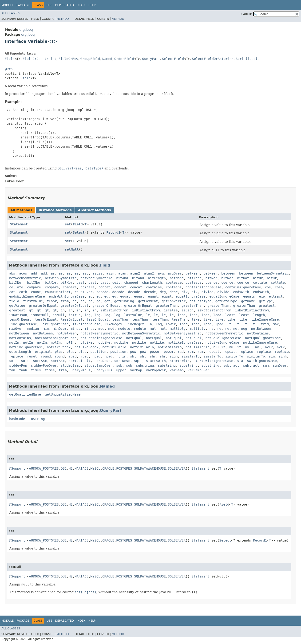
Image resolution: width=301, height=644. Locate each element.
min (46, 329)
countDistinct (58, 292)
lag (87, 315)
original (43, 352)
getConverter (174, 301)
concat (104, 287)
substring (145, 365)
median (33, 329)
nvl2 (269, 347)
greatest (267, 306)
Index (81, 5)
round (46, 356)
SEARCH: (246, 14)
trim (63, 370)
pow (133, 352)
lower (171, 324)
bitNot (243, 278)
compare (34, 287)
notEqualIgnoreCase (223, 338)
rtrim (121, 356)
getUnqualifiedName (63, 394)
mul (153, 329)
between (192, 273)
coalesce (174, 283)
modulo (124, 329)
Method (63, 19)
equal (125, 296)
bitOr (258, 278)
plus (59, 352)
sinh (283, 356)
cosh (279, 287)
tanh (23, 370)
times (36, 370)
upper (121, 370)
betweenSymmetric (273, 273)
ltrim (264, 324)
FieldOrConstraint (39, 59)
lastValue (133, 315)
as (53, 273)
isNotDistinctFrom (214, 310)
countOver (83, 292)
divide (208, 292)
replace (246, 352)
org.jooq (26, 30)
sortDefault (80, 361)
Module (8, 5)
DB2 (64, 468)
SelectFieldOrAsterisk (213, 59)
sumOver (280, 365)
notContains (258, 333)
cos (268, 287)
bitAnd (122, 278)
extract (276, 296)
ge (75, 301)
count (36, 292)
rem (191, 352)
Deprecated (64, 5)
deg (163, 292)
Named (107, 59)
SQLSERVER (177, 468)
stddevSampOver (98, 365)
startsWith (156, 361)
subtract (231, 365)
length (259, 315)
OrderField (124, 59)
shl (133, 356)
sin (272, 356)
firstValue (33, 301)
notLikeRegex (59, 347)
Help (92, 5)
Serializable (248, 59)
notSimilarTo (114, 347)
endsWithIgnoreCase (27, 296)
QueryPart (151, 59)
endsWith (241, 292)
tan (12, 370)
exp (262, 296)
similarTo (190, 356)
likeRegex (113, 324)
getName (248, 301)
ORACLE (108, 468)
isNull (59, 315)
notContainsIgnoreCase (56, 338)
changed (131, 283)
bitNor (212, 278)
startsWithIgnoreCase (213, 361)
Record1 (113, 232)
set (68, 224)
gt (31, 310)
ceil (116, 283)
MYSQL (95, 468)
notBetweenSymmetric (99, 333)
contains (154, 287)
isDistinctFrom (114, 310)
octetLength (20, 352)
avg (161, 273)
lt (229, 324)
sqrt (138, 361)
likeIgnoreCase (265, 319)
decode (102, 292)
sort (13, 361)
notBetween (261, 329)
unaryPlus (103, 370)
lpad (184, 324)
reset (32, 356)
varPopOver (156, 370)
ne (211, 329)
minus (75, 329)
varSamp (177, 370)
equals (249, 296)
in (63, 310)
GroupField (90, 59)
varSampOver (199, 370)
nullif (219, 347)
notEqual (134, 338)
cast (81, 283)
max (276, 324)
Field (10, 59)
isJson (188, 310)
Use (49, 5)
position (98, 352)
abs (12, 273)
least (230, 315)
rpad (73, 356)
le (148, 315)
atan (122, 273)
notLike (85, 342)
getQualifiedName (25, 394)
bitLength (157, 278)
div (184, 292)
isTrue (75, 315)
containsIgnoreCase (203, 287)
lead (182, 315)
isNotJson (18, 315)
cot (12, 292)
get (107, 301)
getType (266, 301)
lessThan (120, 319)
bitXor (51, 283)
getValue (17, 306)
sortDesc (102, 361)
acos (23, 273)
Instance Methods (55, 210)
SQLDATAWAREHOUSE (150, 468)
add (34, 273)
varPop (136, 370)
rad (181, 352)
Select (79, 232)
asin (110, 273)
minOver (60, 329)
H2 (71, 468)
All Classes (11, 13)
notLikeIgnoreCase (184, 342)
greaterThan (167, 306)
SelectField (173, 59)
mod (101, 329)
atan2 (135, 273)
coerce (212, 283)
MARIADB (81, 468)
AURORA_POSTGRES (44, 468)
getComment (148, 301)
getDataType (200, 301)
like (196, 319)
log (159, 324)
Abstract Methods (95, 210)
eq (90, 296)
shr (153, 356)
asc (85, 273)
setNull (72, 249)
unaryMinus (80, 370)
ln (150, 324)
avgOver (175, 273)
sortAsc (40, 361)
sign (174, 356)
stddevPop (18, 365)
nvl (248, 347)
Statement (19, 224)
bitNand (177, 278)
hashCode (17, 419)
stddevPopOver (44, 365)
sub (119, 365)
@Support (17, 468)
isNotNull (40, 315)
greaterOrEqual (43, 306)
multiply (178, 329)
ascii (97, 273)
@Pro (9, 69)
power (155, 352)
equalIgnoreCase (190, 296)
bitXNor (16, 283)
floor (52, 301)
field (14, 301)
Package (23, 5)
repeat (213, 352)
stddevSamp (71, 365)
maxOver (16, 329)
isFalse (171, 310)
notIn (14, 342)
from (65, 301)
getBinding (124, 301)
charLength (152, 283)
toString (37, 419)
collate (260, 283)
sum (266, 365)
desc (174, 292)
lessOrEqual (20, 319)
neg (244, 329)
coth (23, 292)
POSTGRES (124, 468)
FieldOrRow (68, 59)
